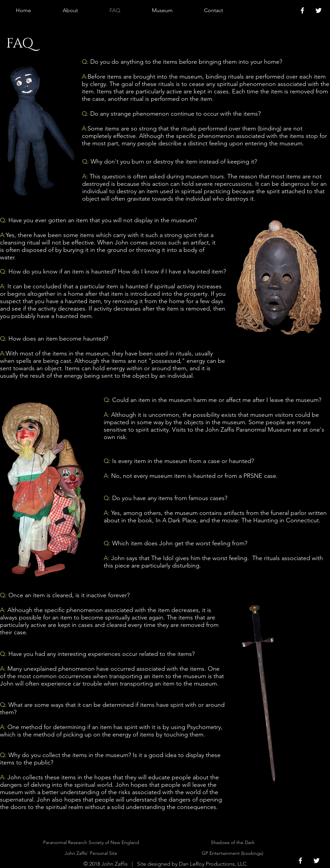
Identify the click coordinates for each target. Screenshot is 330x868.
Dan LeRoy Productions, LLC (213, 864)
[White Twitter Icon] (319, 10)
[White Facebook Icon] (302, 10)
